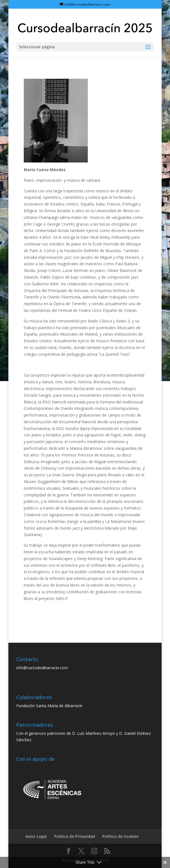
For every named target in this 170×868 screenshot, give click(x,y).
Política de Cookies (121, 836)
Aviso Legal (36, 836)
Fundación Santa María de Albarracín (49, 706)
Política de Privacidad (75, 836)
